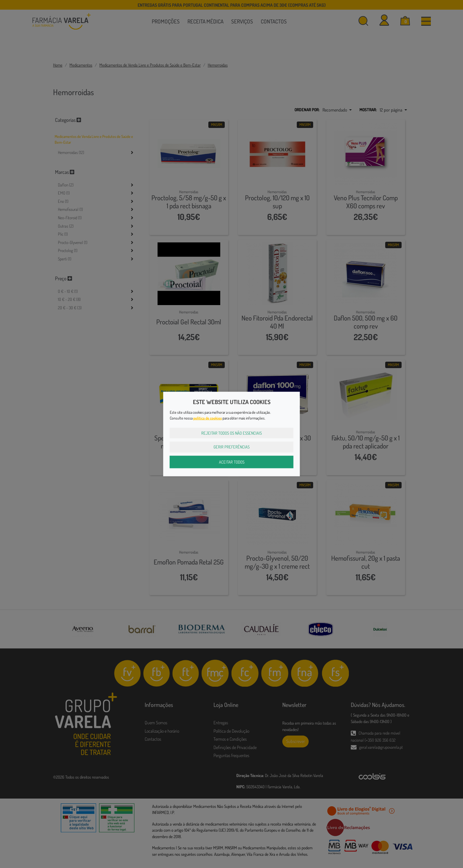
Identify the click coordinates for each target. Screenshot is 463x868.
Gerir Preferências (232, 447)
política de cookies (208, 418)
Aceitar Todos (232, 462)
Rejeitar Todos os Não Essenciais (232, 433)
